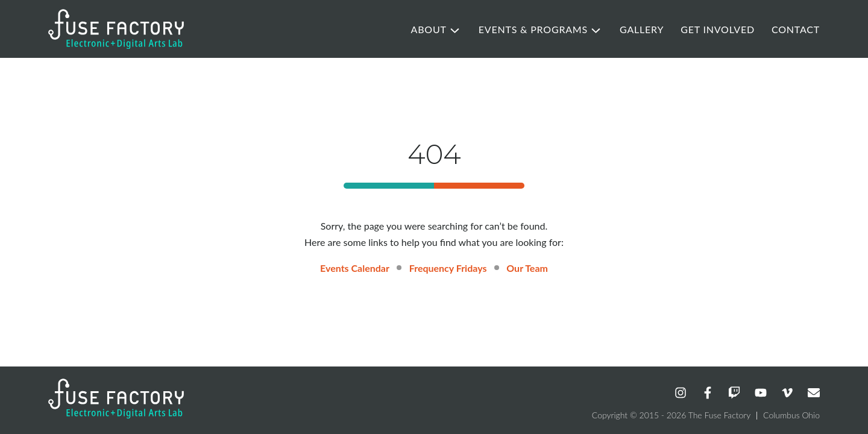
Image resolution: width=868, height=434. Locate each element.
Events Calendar (355, 268)
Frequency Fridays (448, 268)
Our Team (527, 268)
